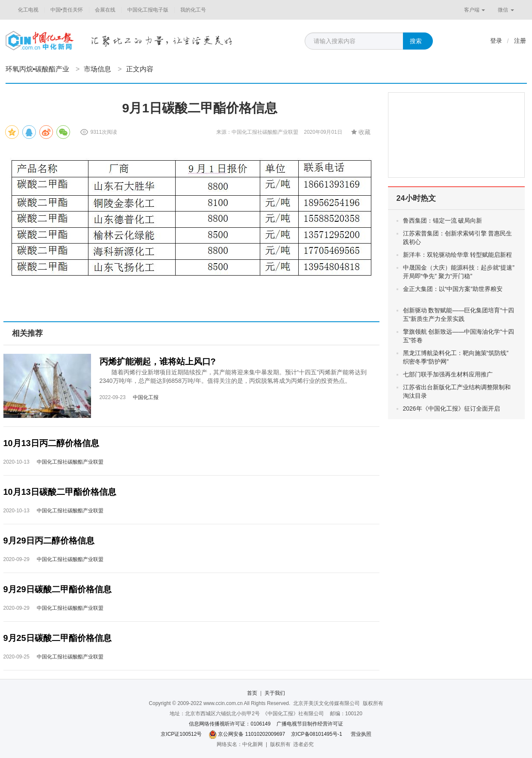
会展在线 (105, 10)
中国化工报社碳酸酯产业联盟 (70, 462)
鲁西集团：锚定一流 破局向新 (450, 220)
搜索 (416, 41)
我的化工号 (193, 10)
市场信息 (97, 69)
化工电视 (28, 10)
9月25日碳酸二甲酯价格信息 (57, 638)
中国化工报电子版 (148, 10)
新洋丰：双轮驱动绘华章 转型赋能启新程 (458, 255)
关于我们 (275, 693)
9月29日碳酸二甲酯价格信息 (57, 589)
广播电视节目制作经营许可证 (310, 724)
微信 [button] (506, 10)
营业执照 (361, 734)
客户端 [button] (475, 10)
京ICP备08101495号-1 (317, 734)
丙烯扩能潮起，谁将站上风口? (158, 361)
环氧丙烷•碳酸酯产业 (38, 69)
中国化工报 (146, 397)
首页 (252, 693)
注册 (520, 41)
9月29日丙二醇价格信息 (49, 541)
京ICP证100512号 (181, 734)
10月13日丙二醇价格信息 (51, 443)
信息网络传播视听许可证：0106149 (230, 724)
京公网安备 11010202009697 (251, 734)
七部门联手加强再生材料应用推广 (448, 374)
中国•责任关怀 (67, 10)
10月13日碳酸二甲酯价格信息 (60, 492)
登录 (496, 41)
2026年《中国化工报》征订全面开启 (451, 408)
